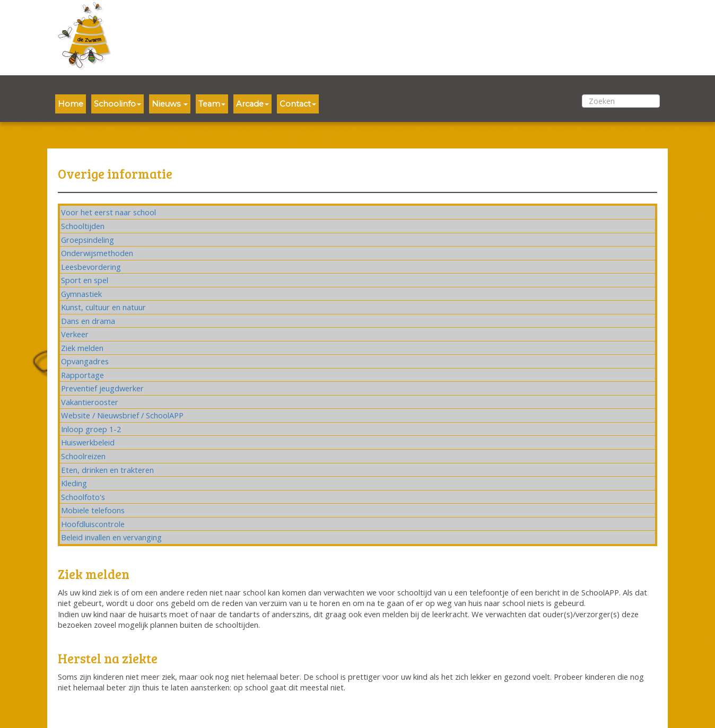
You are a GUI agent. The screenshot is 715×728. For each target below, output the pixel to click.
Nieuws (170, 104)
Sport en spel (85, 280)
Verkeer (75, 334)
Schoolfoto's (83, 497)
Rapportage (82, 375)
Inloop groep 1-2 (91, 429)
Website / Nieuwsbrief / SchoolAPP (122, 415)
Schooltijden (83, 226)
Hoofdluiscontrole (93, 524)
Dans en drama (88, 321)
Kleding (74, 483)
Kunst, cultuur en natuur (103, 307)
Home (71, 104)
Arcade (252, 104)
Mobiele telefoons (93, 510)
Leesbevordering (91, 267)
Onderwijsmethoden (97, 253)
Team (212, 104)
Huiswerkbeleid (88, 442)
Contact (298, 104)
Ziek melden (82, 348)
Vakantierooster (90, 402)
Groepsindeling (88, 240)
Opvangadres (85, 361)
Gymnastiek (81, 294)
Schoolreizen (83, 456)
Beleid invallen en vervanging (111, 537)
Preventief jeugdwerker (102, 388)
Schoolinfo (117, 104)
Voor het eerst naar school (108, 212)
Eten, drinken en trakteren (107, 470)
